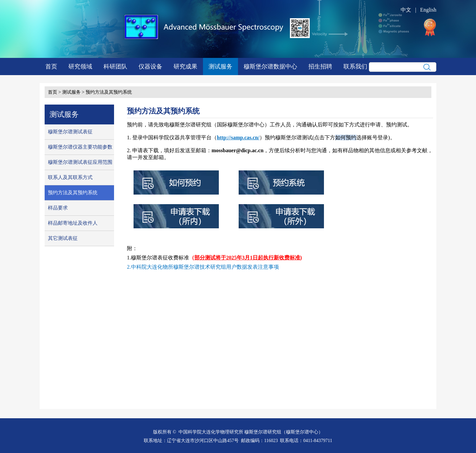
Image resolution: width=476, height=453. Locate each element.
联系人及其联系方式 (70, 177)
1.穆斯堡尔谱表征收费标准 (158, 258)
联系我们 (355, 67)
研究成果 (185, 67)
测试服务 (220, 67)
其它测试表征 (63, 238)
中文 (406, 10)
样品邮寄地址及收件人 (73, 223)
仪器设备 (150, 67)
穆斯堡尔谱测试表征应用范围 (80, 162)
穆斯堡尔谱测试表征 (70, 132)
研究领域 (80, 67)
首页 (51, 67)
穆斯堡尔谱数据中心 (270, 67)
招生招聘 (320, 67)
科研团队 (115, 67)
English (428, 10)
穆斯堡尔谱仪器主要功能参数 (80, 147)
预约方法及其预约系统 (109, 92)
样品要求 (58, 208)
